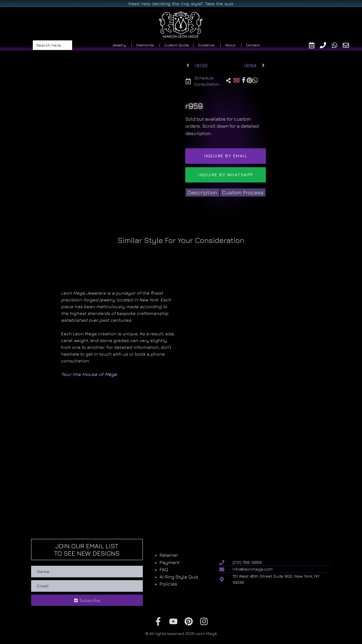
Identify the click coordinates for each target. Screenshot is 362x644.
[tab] (202, 192)
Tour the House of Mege (89, 374)
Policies (168, 584)
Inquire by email (226, 156)
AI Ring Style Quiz (179, 577)
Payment (170, 562)
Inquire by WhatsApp (226, 175)
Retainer (169, 555)
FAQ (164, 569)
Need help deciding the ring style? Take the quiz (181, 4)
